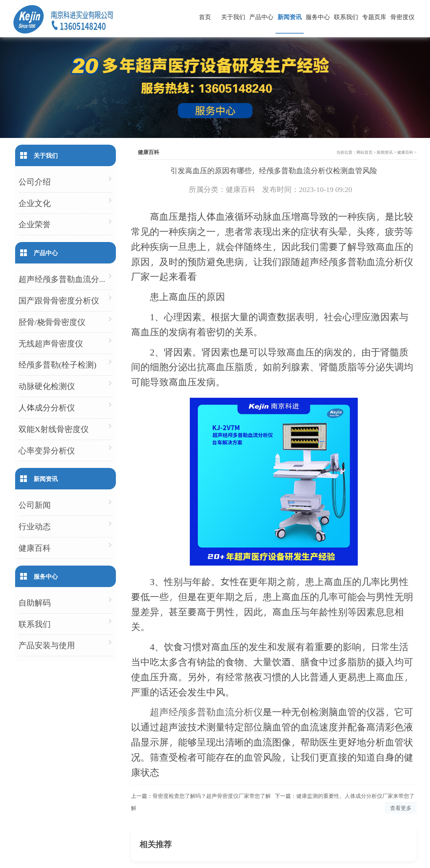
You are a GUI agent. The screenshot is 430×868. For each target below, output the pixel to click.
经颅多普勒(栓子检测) (57, 364)
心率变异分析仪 (47, 450)
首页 (205, 17)
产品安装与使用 (47, 645)
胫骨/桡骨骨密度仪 (52, 322)
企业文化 (35, 203)
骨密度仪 (402, 17)
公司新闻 (35, 505)
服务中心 (318, 17)
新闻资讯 (290, 17)
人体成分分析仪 (47, 407)
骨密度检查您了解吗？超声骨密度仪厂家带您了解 (212, 796)
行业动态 (35, 526)
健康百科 (405, 152)
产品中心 (261, 17)
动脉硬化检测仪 (47, 386)
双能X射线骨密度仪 (54, 429)
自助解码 (35, 602)
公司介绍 (35, 181)
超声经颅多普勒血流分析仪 (206, 711)
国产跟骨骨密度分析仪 (59, 300)
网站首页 (364, 152)
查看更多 (401, 808)
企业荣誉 (35, 224)
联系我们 (346, 17)
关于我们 (233, 17)
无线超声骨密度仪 (51, 343)
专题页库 (374, 17)
